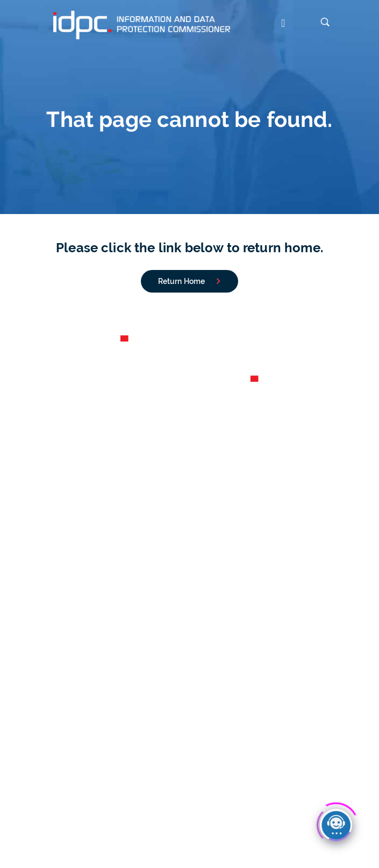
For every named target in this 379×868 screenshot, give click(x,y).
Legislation (189, 715)
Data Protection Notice (71, 820)
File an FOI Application (190, 577)
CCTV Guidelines (189, 633)
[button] (277, 24)
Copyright (284, 820)
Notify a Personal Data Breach (190, 551)
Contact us (190, 495)
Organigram (190, 482)
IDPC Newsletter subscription (188, 835)
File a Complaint (189, 564)
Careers (189, 469)
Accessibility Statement (219, 820)
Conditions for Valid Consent (189, 659)
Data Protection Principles (189, 741)
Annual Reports (189, 457)
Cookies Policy (144, 820)
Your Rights (190, 646)
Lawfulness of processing (190, 728)
